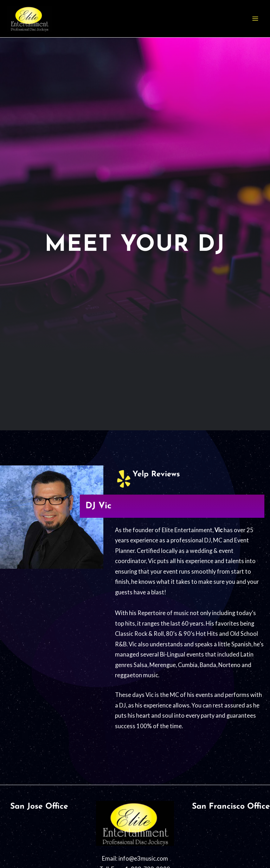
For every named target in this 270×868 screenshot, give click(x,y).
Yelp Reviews (156, 474)
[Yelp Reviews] (124, 479)
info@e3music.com (143, 858)
